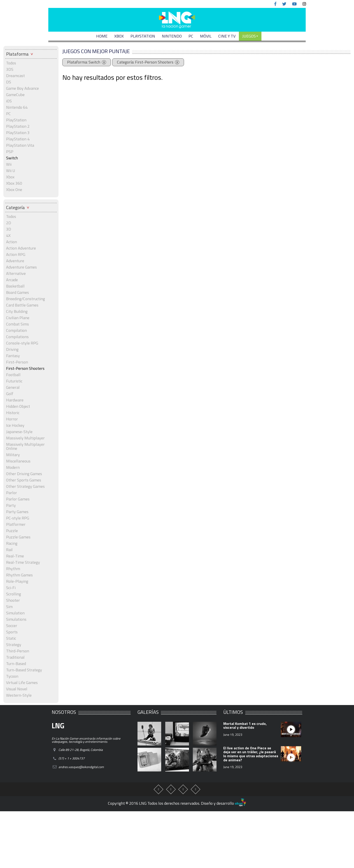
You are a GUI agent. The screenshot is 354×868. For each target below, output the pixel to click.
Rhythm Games (19, 575)
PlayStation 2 (18, 126)
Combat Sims (17, 324)
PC (191, 36)
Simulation (15, 613)
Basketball (15, 286)
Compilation (16, 330)
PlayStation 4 (18, 139)
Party (11, 505)
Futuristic (14, 381)
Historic (13, 413)
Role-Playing (17, 581)
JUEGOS (250, 36)
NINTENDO (172, 36)
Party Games (17, 512)
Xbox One (14, 190)
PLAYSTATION (143, 36)
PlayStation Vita (20, 145)
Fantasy (13, 356)
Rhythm (13, 569)
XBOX (119, 36)
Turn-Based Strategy (24, 670)
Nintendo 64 (17, 107)
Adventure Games (21, 267)
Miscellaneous (18, 461)
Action (12, 242)
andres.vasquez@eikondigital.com (81, 767)
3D (9, 229)
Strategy (14, 645)
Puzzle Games (18, 537)
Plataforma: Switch (84, 62)
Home (102, 36)
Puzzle (12, 531)
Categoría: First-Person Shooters (145, 62)
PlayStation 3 (18, 133)
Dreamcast (15, 76)
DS (9, 82)
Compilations (17, 337)
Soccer (12, 626)
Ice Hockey (15, 425)
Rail (9, 550)
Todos (11, 63)
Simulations (16, 619)
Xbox (10, 177)
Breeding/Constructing (26, 299)
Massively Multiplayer (25, 438)
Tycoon (12, 676)
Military (13, 455)
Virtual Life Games (22, 683)
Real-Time (15, 556)
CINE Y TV (227, 36)
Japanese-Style (19, 432)
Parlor (12, 493)
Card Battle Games (22, 305)
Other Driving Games (24, 474)
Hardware (15, 400)
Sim (9, 607)
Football (13, 375)
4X (8, 236)
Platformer (16, 524)
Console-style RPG (22, 343)
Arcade (12, 280)
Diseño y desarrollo (224, 803)
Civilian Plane (18, 318)
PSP (10, 152)
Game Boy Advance (22, 88)
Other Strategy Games (25, 486)
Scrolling (14, 594)
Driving (12, 349)
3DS (10, 69)
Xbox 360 (14, 183)
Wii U (11, 171)
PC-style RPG (18, 518)
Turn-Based (16, 664)
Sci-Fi (11, 588)
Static (11, 638)
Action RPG (16, 255)
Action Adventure (21, 248)
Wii (9, 164)
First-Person (17, 362)
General (13, 387)
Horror (12, 419)
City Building (17, 311)
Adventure (15, 261)
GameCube (15, 95)
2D (9, 223)
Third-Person (18, 651)
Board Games (17, 292)
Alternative (16, 274)
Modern (13, 467)
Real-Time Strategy (23, 562)
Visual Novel (17, 689)
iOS (9, 101)
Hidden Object (18, 406)
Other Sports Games (24, 480)
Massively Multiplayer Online (25, 446)
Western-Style (19, 695)
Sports (12, 632)
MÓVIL (206, 36)
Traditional (15, 657)
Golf (10, 394)
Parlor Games (18, 499)
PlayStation (16, 120)
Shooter (13, 600)
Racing (12, 543)
